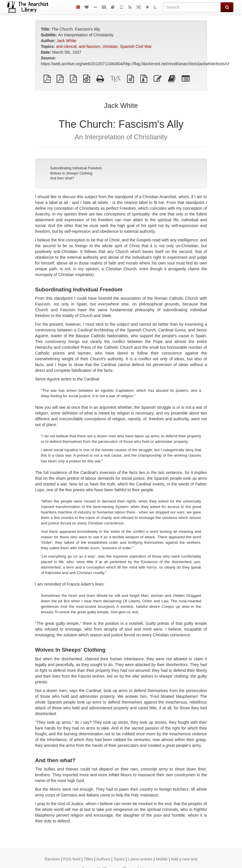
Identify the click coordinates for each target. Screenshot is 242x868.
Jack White (66, 41)
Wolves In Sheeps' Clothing (71, 173)
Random (52, 859)
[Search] (192, 7)
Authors (103, 859)
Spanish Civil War (136, 46)
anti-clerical (66, 46)
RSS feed (72, 859)
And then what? (62, 178)
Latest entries (140, 859)
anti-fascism (90, 46)
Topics (119, 859)
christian (110, 46)
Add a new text (184, 859)
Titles (89, 859)
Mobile (162, 859)
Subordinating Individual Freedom (76, 168)
